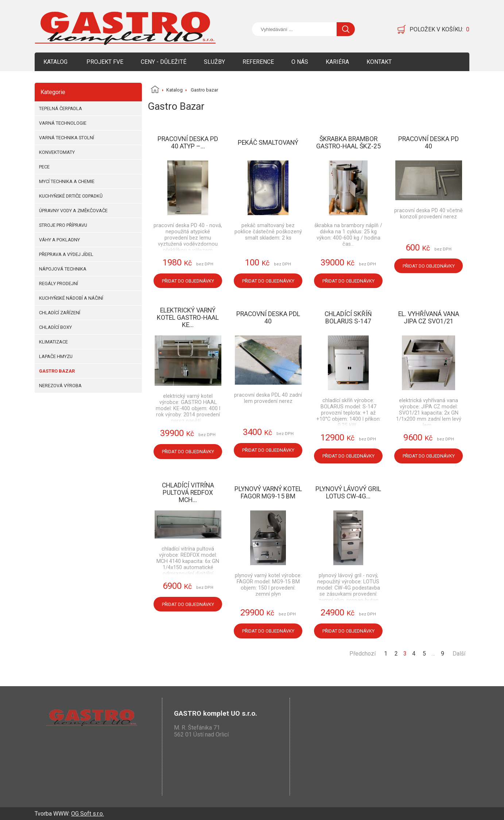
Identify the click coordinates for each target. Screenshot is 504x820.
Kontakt (379, 62)
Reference (258, 62)
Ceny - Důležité (164, 62)
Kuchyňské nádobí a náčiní (71, 298)
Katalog (55, 62)
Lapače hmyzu (56, 356)
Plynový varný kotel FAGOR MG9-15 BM (268, 493)
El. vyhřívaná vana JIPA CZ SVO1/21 (429, 318)
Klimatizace (53, 342)
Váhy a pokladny (59, 240)
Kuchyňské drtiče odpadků (71, 196)
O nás (300, 62)
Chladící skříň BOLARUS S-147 (348, 318)
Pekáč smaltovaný (268, 143)
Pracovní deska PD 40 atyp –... (188, 143)
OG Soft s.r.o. (88, 814)
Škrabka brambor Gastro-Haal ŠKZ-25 (348, 143)
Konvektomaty (57, 152)
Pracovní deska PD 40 (429, 143)
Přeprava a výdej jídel (66, 254)
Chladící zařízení (60, 313)
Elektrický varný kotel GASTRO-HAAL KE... (188, 318)
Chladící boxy (55, 327)
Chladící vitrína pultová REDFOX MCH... (188, 493)
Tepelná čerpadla (61, 108)
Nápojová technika (63, 269)
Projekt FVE (105, 62)
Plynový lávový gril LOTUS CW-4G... (348, 493)
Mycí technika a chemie (67, 181)
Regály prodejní (59, 283)
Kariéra (337, 62)
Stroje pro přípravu (63, 225)
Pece (44, 167)
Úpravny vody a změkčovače (73, 211)
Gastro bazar (57, 371)
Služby (214, 62)
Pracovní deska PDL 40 (268, 318)
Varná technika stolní (67, 138)
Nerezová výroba (60, 386)
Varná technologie (63, 123)
